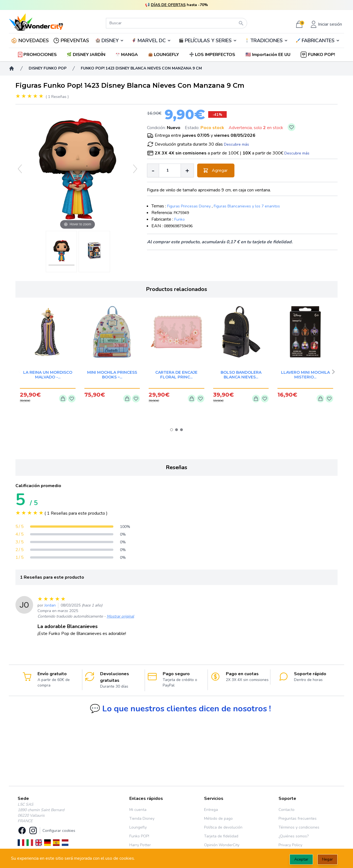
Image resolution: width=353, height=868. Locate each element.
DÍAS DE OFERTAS (168, 5)
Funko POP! (139, 836)
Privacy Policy (290, 845)
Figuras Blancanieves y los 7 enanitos (247, 206)
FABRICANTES (318, 41)
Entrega (211, 810)
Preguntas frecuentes (298, 818)
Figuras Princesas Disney (189, 206)
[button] (268, 55)
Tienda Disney (142, 818)
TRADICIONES (267, 41)
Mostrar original (120, 616)
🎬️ (208, 41)
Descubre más (236, 144)
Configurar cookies (59, 831)
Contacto (287, 810)
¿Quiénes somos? (294, 836)
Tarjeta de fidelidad (221, 836)
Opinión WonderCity (222, 845)
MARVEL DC (152, 41)
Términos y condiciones (299, 827)
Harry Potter (140, 845)
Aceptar (301, 859)
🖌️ (318, 41)
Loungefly (138, 827)
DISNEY (110, 41)
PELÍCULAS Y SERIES (208, 41)
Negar (327, 859)
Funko (180, 219)
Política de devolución (223, 827)
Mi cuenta (138, 810)
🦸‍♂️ (151, 41)
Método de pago (218, 818)
